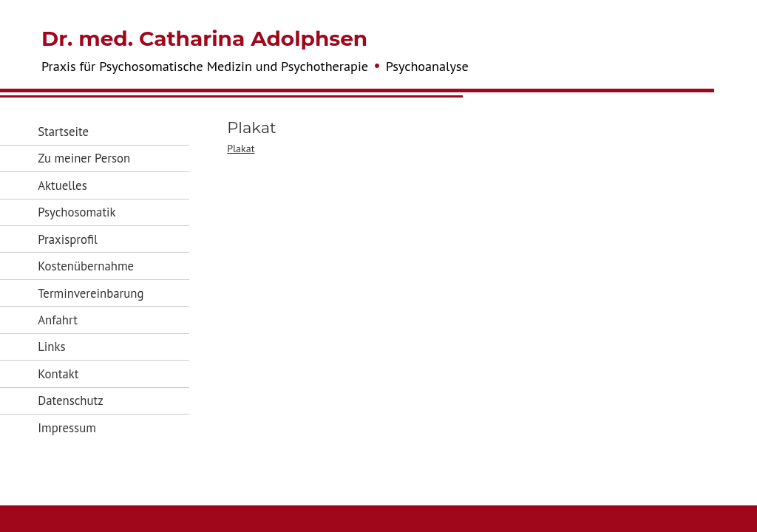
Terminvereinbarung (91, 293)
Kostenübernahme (86, 266)
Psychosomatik (77, 212)
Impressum (67, 428)
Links (51, 347)
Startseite (63, 132)
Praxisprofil (68, 239)
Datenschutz (71, 400)
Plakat (241, 149)
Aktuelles (62, 185)
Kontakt (58, 374)
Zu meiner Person (84, 158)
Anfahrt (58, 320)
